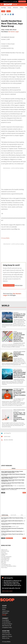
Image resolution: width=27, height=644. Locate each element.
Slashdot (3, 555)
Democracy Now (5, 551)
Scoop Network (6, 622)
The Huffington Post (6, 565)
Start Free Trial (22, 1)
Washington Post (5, 559)
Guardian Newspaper (6, 557)
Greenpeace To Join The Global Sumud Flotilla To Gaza (13, 483)
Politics (22, 7)
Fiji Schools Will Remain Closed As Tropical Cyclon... (12, 531)
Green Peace (4, 567)
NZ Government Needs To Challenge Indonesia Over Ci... (13, 524)
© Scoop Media (6, 642)
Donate (4, 615)
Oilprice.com (4, 550)
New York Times (5, 561)
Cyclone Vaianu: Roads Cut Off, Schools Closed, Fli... (12, 521)
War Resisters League (14, 32)
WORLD (6, 306)
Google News (4, 554)
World (9, 11)
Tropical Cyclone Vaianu (6, 527)
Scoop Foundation (7, 624)
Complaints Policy (7, 627)
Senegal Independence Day (7, 486)
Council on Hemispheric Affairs (9, 566)
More (24, 493)
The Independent (5, 558)
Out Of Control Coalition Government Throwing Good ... (13, 528)
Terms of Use (6, 638)
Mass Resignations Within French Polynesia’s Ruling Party (13, 474)
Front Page (3, 7)
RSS (3, 493)
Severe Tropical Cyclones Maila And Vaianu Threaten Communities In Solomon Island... (12, 472)
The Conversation (13, 490)
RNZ (6, 475)
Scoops (9, 7)
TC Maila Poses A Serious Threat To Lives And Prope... (12, 534)
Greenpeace (8, 484)
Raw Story (4, 552)
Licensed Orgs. (6, 633)
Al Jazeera (4, 563)
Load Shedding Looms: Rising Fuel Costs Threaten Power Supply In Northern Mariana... (13, 478)
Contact (4, 608)
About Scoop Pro (7, 635)
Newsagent (5, 613)
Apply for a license (7, 636)
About (4, 609)
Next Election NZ (7, 626)
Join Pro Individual (9, 285)
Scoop (3, 11)
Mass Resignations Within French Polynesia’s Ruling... (13, 518)
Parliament (15, 7)
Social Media (6, 620)
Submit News (6, 611)
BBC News (4, 562)
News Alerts (9, 538)
